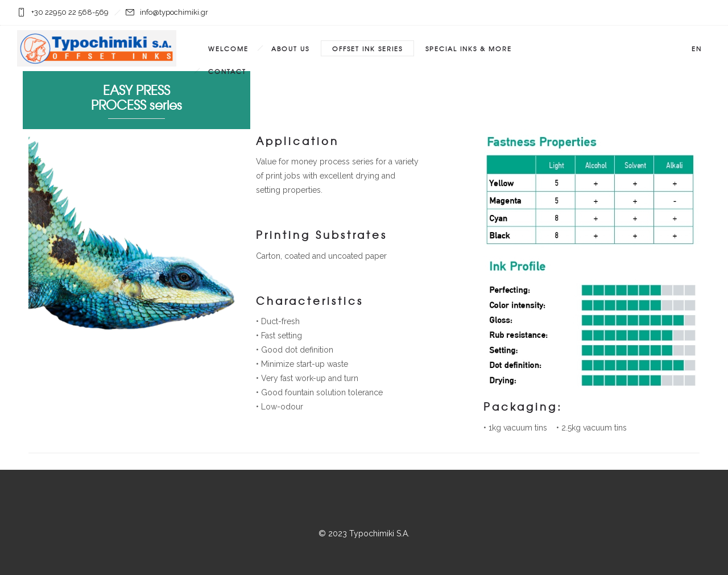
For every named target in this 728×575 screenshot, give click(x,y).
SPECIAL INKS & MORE (469, 48)
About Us (290, 48)
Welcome (228, 48)
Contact (227, 71)
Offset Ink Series (367, 48)
